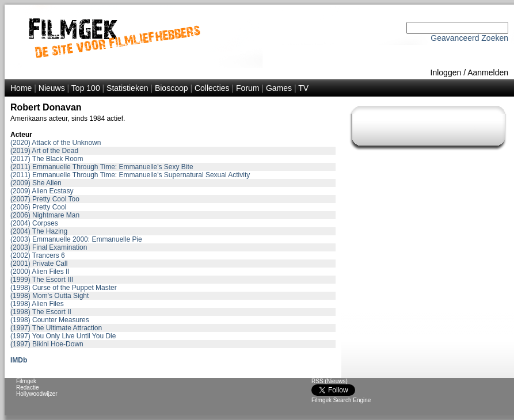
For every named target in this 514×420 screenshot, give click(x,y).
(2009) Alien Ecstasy (42, 191)
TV (303, 88)
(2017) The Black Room (47, 159)
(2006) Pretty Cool (38, 207)
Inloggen (446, 72)
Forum (248, 88)
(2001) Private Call (39, 264)
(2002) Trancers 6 (38, 255)
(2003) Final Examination (49, 247)
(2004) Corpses (34, 223)
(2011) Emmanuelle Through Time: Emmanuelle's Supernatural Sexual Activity (130, 175)
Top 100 (86, 88)
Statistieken (127, 88)
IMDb (19, 360)
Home (21, 88)
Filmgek (26, 381)
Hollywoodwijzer (37, 394)
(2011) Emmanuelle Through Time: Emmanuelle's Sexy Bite (102, 167)
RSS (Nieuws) (330, 381)
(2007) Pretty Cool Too (45, 199)
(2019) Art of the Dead (44, 151)
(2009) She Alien (36, 183)
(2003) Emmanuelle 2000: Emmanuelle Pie (76, 239)
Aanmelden (488, 72)
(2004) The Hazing (39, 231)
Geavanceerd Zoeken (469, 38)
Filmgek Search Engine (341, 400)
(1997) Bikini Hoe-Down (47, 344)
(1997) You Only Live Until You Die (63, 336)
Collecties (212, 88)
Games (279, 88)
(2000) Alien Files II (40, 272)
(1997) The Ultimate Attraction (56, 328)
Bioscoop (172, 88)
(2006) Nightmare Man (45, 215)
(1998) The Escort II (41, 312)
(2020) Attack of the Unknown (56, 143)
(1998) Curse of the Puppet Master (64, 288)
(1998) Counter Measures (50, 320)
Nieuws (52, 88)
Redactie (27, 387)
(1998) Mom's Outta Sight (50, 296)
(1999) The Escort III (42, 280)
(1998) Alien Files (37, 304)
